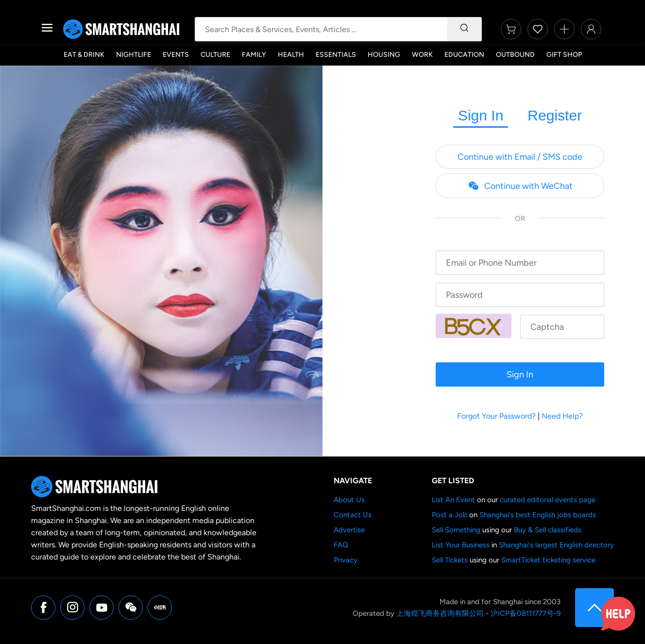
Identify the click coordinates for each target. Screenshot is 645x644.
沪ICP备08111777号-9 (526, 613)
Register (555, 115)
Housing (384, 55)
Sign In (481, 115)
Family (254, 55)
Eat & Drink (84, 55)
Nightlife (134, 55)
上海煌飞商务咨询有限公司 (440, 613)
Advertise (349, 530)
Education (464, 55)
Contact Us (353, 515)
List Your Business (461, 545)
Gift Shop (564, 55)
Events (176, 55)
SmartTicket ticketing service (548, 560)
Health (291, 55)
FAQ (341, 545)
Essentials (336, 55)
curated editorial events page (548, 500)
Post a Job (450, 515)
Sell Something (456, 530)
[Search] (464, 29)
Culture (215, 55)
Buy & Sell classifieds (548, 530)
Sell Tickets (450, 560)
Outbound (515, 55)
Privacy (346, 560)
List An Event (453, 500)
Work (422, 55)
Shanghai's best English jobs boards (538, 515)
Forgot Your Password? (496, 416)
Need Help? (562, 416)
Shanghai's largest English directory (556, 545)
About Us (349, 500)
